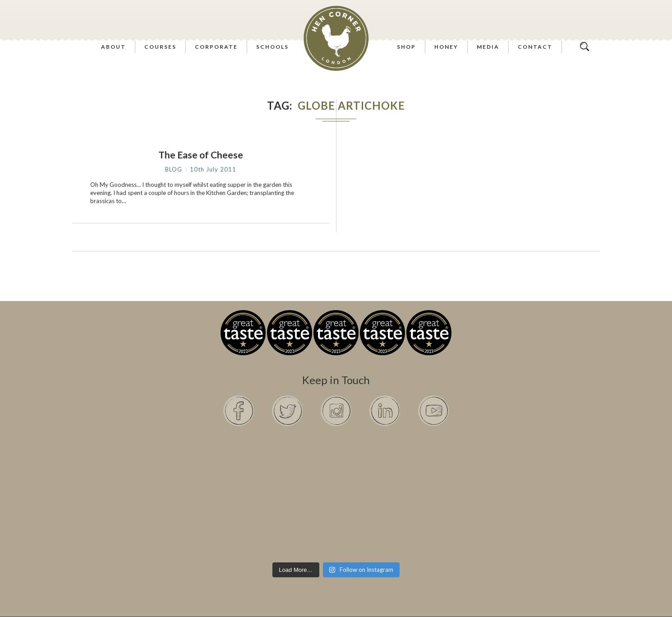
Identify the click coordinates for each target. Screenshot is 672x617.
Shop (406, 47)
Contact (535, 47)
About (113, 47)
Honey (446, 47)
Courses (160, 47)
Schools (272, 47)
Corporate (216, 47)
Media (488, 47)
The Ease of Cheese (201, 155)
